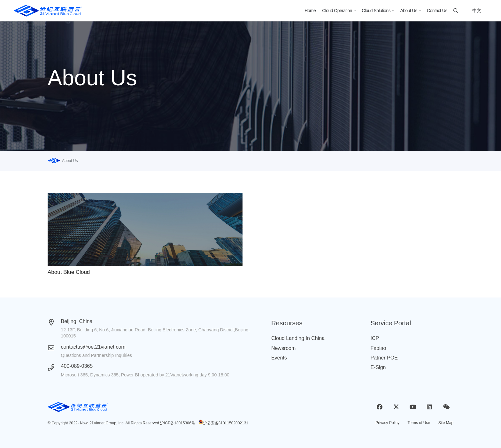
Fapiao (378, 348)
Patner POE (384, 358)
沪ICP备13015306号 (177, 423)
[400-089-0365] (54, 367)
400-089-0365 (77, 366)
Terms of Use (419, 423)
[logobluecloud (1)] (48, 11)
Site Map (446, 423)
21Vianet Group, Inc (107, 423)
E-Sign (378, 367)
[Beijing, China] (54, 322)
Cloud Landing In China (298, 338)
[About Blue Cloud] (145, 229)
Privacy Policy (387, 423)
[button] (354, 11)
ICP (375, 338)
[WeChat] (446, 407)
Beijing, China (77, 321)
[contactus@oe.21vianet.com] (54, 348)
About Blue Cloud (69, 272)
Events (279, 358)
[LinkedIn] (430, 407)
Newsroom (283, 348)
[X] (396, 407)
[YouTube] (413, 407)
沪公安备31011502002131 (226, 423)
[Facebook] (379, 407)
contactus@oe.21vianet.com (93, 347)
